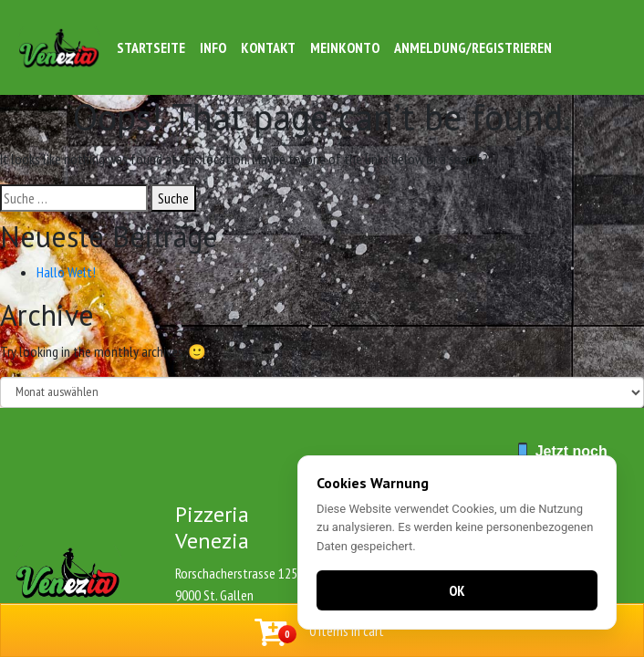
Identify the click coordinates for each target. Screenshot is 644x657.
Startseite (151, 47)
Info (213, 47)
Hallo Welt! (66, 272)
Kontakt (268, 47)
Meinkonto (345, 47)
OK (457, 590)
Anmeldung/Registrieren (473, 47)
